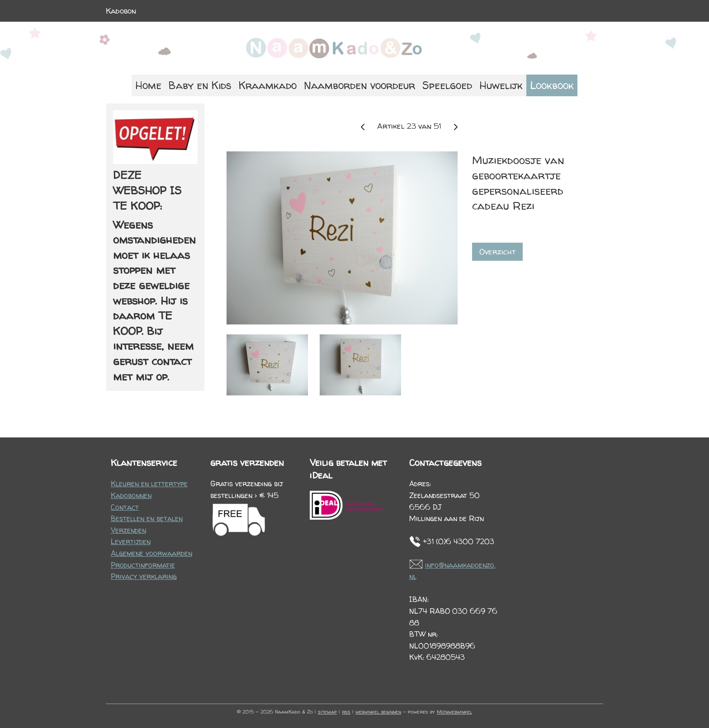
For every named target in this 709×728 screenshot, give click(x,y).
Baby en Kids (200, 85)
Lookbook (552, 85)
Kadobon (121, 11)
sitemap (327, 712)
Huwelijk (501, 85)
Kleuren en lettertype (149, 484)
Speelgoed (447, 85)
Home (148, 85)
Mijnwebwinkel (454, 712)
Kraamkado (268, 85)
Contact (125, 507)
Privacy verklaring (144, 576)
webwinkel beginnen (378, 712)
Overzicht (497, 251)
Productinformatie (143, 565)
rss (346, 712)
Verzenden (128, 530)
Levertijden (131, 541)
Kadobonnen (131, 495)
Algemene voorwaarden (151, 553)
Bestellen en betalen (147, 518)
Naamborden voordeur (359, 85)
